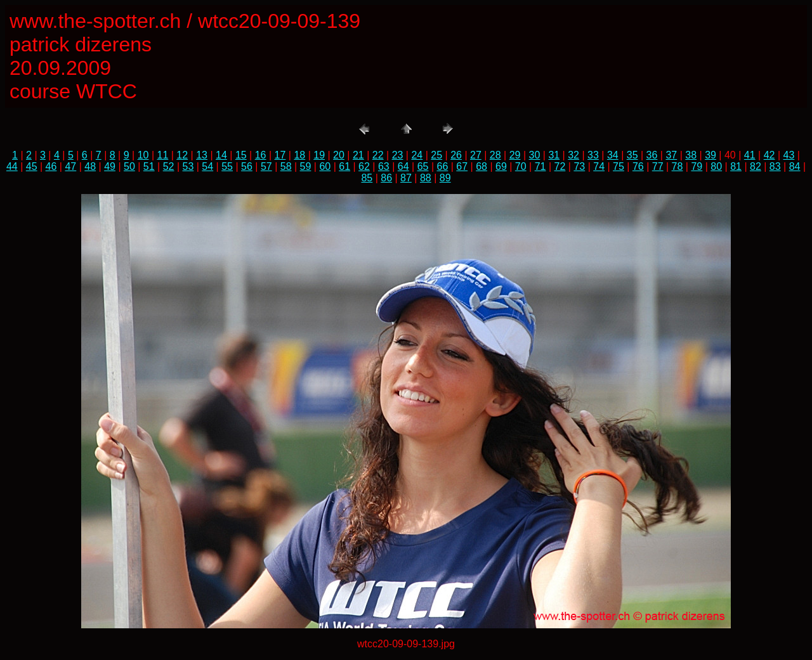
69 (501, 166)
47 (70, 166)
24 (417, 155)
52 (169, 166)
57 (266, 166)
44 (12, 166)
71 (540, 166)
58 (286, 166)
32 (573, 155)
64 (403, 166)
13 (202, 155)
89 (445, 178)
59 (306, 166)
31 (554, 155)
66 (442, 166)
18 (299, 155)
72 (560, 166)
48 (90, 166)
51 (149, 166)
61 (344, 166)
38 (691, 155)
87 (406, 178)
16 (261, 155)
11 (163, 155)
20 (339, 155)
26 (456, 155)
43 (789, 155)
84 (795, 166)
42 (769, 155)
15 (241, 155)
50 (129, 166)
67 (462, 166)
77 (658, 166)
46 (51, 166)
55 (227, 166)
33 (593, 155)
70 (521, 166)
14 (221, 155)
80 (716, 166)
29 (515, 155)
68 (481, 166)
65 (423, 166)
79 (697, 166)
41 (750, 155)
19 (319, 155)
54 (207, 166)
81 (736, 166)
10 (143, 155)
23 (398, 155)
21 (358, 155)
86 (386, 178)
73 (579, 166)
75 (619, 166)
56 (247, 166)
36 (652, 155)
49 (110, 166)
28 (495, 155)
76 (638, 166)
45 (32, 166)
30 (535, 155)
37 (671, 155)
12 (182, 155)
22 (378, 155)
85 (367, 178)
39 (710, 155)
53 (188, 166)
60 (325, 166)
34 (613, 155)
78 (678, 166)
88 (426, 178)
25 (436, 155)
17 (280, 155)
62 (364, 166)
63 (384, 166)
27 (476, 155)
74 (599, 166)
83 (775, 166)
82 (756, 166)
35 (632, 155)
